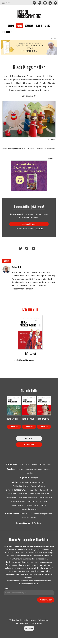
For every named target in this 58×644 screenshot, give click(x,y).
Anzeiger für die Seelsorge (28, 498)
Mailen (34, 248)
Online (11, 26)
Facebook (37, 523)
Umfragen (34, 478)
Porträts (47, 469)
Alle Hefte (29, 438)
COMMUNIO (12, 494)
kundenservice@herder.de (43, 514)
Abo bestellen (29, 445)
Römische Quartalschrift (29, 509)
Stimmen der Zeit (46, 490)
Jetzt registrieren (29, 224)
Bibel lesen (43, 501)
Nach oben (29, 628)
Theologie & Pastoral (38, 486)
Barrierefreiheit (23, 623)
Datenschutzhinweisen (29, 584)
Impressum (37, 623)
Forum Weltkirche (46, 498)
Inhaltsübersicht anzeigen (24, 360)
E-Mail (6, 589)
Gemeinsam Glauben (18, 501)
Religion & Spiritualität (21, 486)
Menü (8, 3)
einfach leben (33, 490)
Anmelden (39, 228)
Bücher (39, 26)
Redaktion (29, 473)
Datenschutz (44, 620)
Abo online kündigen (29, 518)
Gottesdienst (23, 494)
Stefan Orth (31, 96)
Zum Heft (14, 427)
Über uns (20, 469)
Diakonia (43, 505)
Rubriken (6, 32)
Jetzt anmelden (46, 600)
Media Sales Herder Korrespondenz (33, 482)
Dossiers (29, 26)
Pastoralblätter (11, 498)
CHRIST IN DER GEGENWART (16, 490)
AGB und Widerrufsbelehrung (22, 620)
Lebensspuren (33, 501)
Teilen (21, 248)
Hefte (19, 26)
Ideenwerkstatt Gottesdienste (40, 494)
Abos (48, 26)
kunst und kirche (18, 505)
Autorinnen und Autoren (34, 469)
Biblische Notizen (32, 505)
